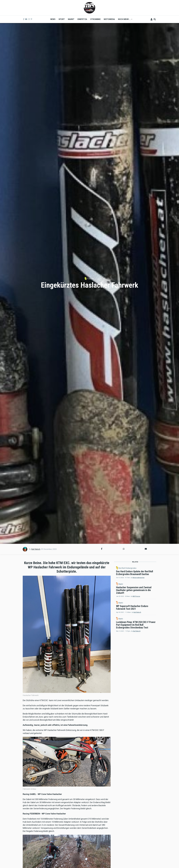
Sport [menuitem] (62, 19)
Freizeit (90, 279)
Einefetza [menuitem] (82, 19)
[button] (102, 549)
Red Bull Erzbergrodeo (147, 568)
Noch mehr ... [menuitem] (124, 20)
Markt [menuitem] (71, 19)
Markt (140, 591)
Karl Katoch (36, 549)
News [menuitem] (53, 19)
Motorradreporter (141, 585)
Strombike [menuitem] (95, 19)
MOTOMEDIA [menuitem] (109, 19)
